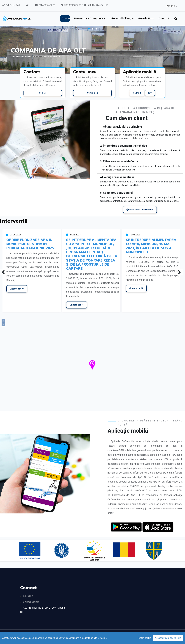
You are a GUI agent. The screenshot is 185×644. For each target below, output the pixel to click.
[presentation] (3, 272)
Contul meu (92, 93)
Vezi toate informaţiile (140, 210)
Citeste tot (17, 289)
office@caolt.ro (47, 5)
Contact (164, 18)
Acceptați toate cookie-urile (168, 638)
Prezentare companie (89, 18)
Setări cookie (145, 638)
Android (137, 93)
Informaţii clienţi (121, 18)
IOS (150, 93)
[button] (89, 29)
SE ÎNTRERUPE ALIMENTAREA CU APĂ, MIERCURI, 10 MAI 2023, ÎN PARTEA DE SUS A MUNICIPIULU (151, 246)
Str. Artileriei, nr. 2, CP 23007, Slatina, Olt (86, 5)
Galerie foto (146, 18)
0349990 (28, 596)
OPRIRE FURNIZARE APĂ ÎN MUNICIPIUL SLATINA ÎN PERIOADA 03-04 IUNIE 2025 (30, 244)
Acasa (66, 18)
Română (170, 6)
